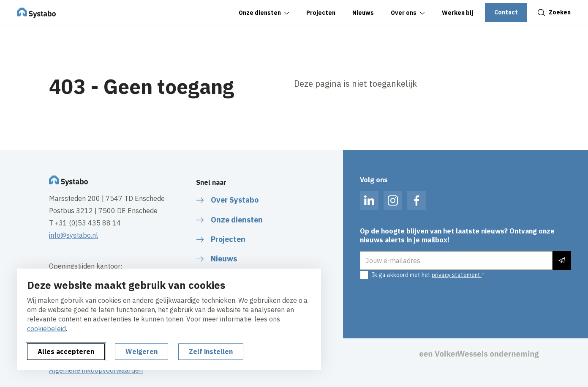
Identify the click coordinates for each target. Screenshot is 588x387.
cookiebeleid (46, 329)
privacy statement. (457, 275)
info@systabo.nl (73, 235)
